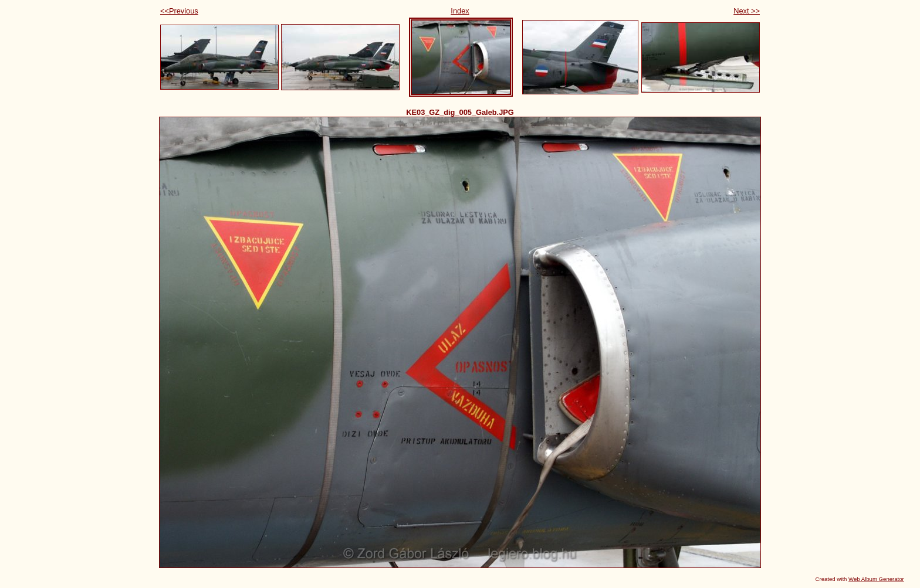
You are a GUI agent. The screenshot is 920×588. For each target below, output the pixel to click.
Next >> (747, 11)
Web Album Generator (876, 579)
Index (460, 11)
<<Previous (179, 11)
